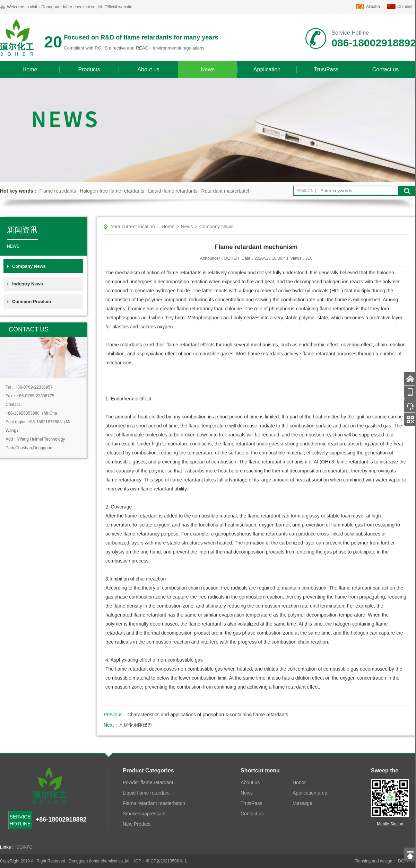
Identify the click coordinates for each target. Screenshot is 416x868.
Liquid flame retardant (146, 793)
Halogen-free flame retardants (112, 191)
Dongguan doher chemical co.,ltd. (72, 7)
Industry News (28, 284)
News (208, 69)
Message (302, 803)
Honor (299, 782)
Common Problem (32, 302)
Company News (29, 266)
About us (148, 69)
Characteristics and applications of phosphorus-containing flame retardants (208, 715)
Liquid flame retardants (173, 191)
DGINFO (24, 847)
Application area (310, 793)
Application (267, 69)
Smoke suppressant (144, 814)
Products (89, 69)
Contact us (385, 69)
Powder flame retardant (148, 782)
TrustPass (326, 69)
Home (30, 69)
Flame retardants (58, 191)
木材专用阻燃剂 (136, 725)
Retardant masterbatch (226, 191)
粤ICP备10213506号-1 (166, 861)
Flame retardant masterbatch (154, 803)
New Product (137, 824)
